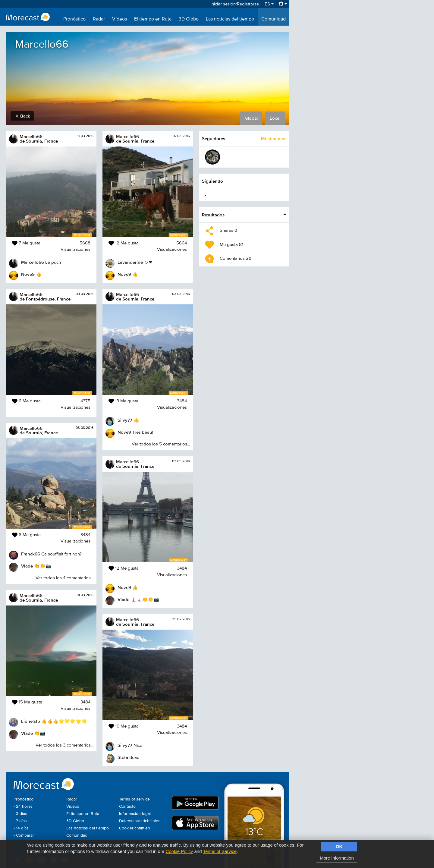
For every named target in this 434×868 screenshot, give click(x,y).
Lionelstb (31, 721)
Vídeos (120, 19)
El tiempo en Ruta (153, 19)
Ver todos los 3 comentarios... (64, 745)
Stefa (123, 757)
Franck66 (31, 554)
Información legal (135, 814)
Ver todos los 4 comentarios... (64, 578)
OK (339, 846)
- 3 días (20, 814)
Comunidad (274, 19)
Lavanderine (130, 262)
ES (269, 4)
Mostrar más (274, 138)
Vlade (27, 566)
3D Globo (189, 19)
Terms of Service (220, 851)
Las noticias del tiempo (230, 19)
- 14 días (21, 828)
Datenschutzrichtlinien (140, 821)
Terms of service (134, 799)
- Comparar (24, 835)
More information (337, 858)
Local (275, 118)
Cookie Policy (179, 851)
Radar (99, 19)
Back (23, 116)
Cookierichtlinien (135, 828)
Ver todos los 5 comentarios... (161, 444)
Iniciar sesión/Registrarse (235, 4)
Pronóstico (74, 19)
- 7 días (20, 821)
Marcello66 (31, 136)
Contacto (127, 807)
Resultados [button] (213, 215)
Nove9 (28, 274)
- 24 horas (23, 807)
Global (251, 118)
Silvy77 (125, 420)
